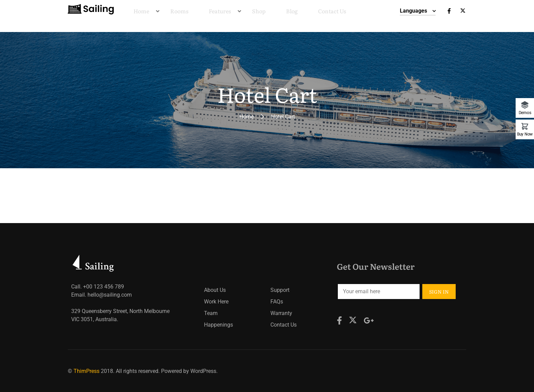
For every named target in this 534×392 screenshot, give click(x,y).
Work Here (216, 302)
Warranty (281, 313)
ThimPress (87, 371)
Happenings (218, 325)
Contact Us (284, 325)
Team (211, 313)
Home (247, 117)
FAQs (277, 302)
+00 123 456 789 (104, 287)
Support (280, 290)
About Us (215, 290)
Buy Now (525, 134)
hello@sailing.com (110, 295)
